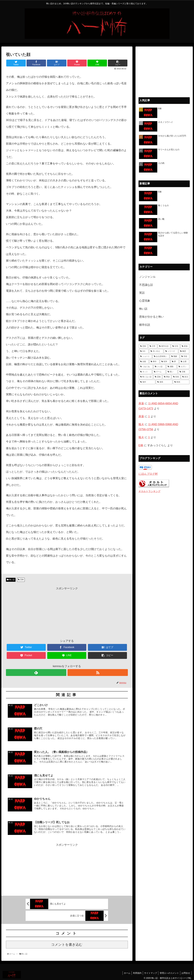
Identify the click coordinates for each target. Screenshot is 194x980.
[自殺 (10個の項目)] (144, 362)
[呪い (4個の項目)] (172, 372)
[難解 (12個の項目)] (175, 356)
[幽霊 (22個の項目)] (184, 351)
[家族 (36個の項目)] (185, 346)
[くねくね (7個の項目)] (146, 367)
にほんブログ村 (148, 474)
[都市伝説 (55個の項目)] (164, 346)
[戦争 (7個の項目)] (165, 362)
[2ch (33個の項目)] (144, 351)
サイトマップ (149, 972)
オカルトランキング (150, 491)
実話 (142, 293)
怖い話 (12, 580)
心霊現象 (145, 301)
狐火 (141, 424)
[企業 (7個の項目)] (184, 362)
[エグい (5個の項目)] (183, 367)
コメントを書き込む (67, 943)
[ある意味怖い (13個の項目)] (161, 356)
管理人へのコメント (169, 972)
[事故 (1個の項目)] (167, 377)
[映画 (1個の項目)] (181, 382)
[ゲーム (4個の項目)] (159, 372)
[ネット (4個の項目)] (145, 372)
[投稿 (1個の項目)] (176, 377)
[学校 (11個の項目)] (185, 356)
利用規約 (135, 972)
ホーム (125, 972)
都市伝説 (145, 325)
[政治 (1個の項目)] (185, 377)
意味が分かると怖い (151, 317)
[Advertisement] (67, 612)
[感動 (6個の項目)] (171, 367)
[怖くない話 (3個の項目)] (146, 377)
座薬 (141, 403)
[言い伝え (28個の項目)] (156, 351)
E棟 (141, 445)
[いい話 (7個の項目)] (160, 367)
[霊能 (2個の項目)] (158, 377)
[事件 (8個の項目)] (154, 362)
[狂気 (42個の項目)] (175, 346)
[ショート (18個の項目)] (145, 356)
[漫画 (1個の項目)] (164, 382)
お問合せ (186, 972)
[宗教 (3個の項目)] (184, 372)
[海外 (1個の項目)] (147, 382)
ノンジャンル (147, 277)
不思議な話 (146, 285)
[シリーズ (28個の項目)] (171, 351)
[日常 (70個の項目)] (153, 346)
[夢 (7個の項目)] (175, 362)
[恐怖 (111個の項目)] (143, 346)
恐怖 (22, 580)
